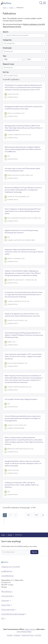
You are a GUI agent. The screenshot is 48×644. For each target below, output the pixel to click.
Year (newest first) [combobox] (11, 76)
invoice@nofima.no (8, 576)
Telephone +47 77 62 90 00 (11, 567)
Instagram (17, 635)
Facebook (25, 635)
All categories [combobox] (9, 43)
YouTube (38, 635)
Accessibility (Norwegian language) (13, 614)
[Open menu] (38, 3)
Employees (5, 601)
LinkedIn (10, 635)
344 (36, 515)
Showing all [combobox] (8, 52)
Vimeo (32, 635)
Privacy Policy (6, 605)
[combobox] (11, 60)
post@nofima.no (7, 571)
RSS (3, 619)
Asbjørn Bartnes (30, 629)
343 (28, 515)
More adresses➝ (7, 592)
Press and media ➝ (8, 596)
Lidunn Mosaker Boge (24, 632)
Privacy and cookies (8, 610)
